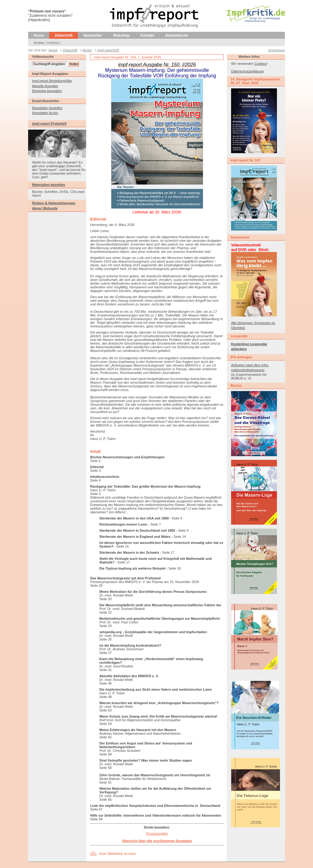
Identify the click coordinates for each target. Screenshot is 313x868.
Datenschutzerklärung (247, 71)
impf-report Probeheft (49, 124)
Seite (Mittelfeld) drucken (117, 854)
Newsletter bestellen (47, 108)
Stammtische (177, 35)
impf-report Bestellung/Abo (52, 81)
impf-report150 (108, 50)
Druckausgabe (157, 833)
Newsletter (93, 35)
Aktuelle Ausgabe (45, 86)
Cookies (260, 64)
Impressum (277, 50)
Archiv (39, 43)
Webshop (121, 35)
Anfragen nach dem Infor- (250, 365)
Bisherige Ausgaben (47, 91)
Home (39, 35)
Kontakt (147, 35)
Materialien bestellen (49, 185)
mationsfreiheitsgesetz (248, 370)
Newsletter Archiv (45, 113)
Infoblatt (53, 43)
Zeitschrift (64, 35)
